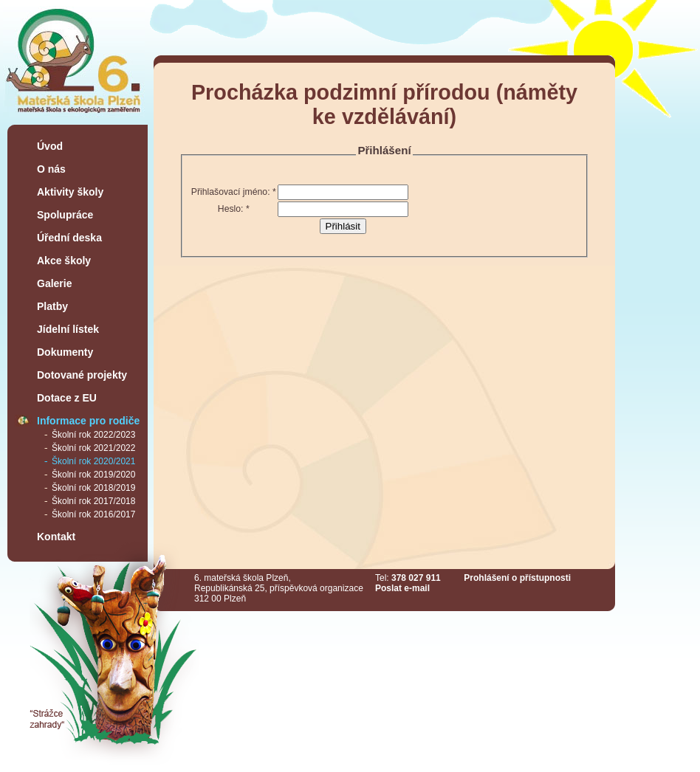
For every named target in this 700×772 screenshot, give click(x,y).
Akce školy (64, 261)
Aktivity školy (70, 192)
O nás (51, 169)
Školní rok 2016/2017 (93, 514)
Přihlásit (343, 226)
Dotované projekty (82, 375)
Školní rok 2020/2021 (93, 461)
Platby (52, 306)
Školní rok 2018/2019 (93, 488)
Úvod (50, 146)
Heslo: (234, 209)
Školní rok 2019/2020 (93, 475)
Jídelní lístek (68, 329)
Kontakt (56, 537)
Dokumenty (65, 352)
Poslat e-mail (402, 588)
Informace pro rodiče (88, 421)
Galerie (54, 283)
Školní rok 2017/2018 (93, 501)
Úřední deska (69, 238)
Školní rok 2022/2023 (93, 435)
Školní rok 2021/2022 (93, 448)
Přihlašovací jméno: (234, 192)
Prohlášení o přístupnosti (517, 578)
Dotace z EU (67, 398)
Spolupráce (65, 215)
